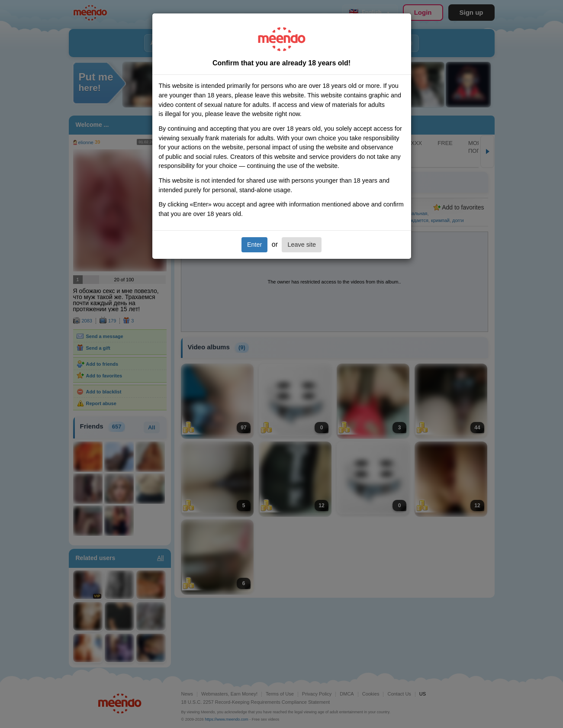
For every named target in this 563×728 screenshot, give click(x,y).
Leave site (302, 245)
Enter (254, 245)
